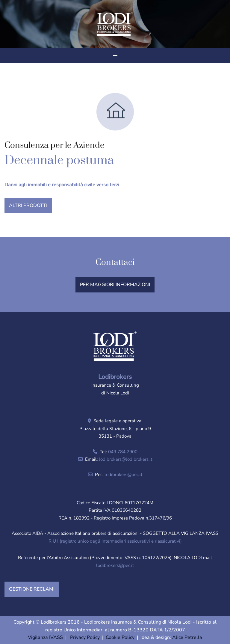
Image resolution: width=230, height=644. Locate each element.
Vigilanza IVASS (45, 637)
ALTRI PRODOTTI (28, 205)
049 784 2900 (123, 452)
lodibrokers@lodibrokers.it (125, 459)
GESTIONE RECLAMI (32, 589)
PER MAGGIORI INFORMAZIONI (115, 285)
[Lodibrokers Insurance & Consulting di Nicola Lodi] (115, 24)
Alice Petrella (187, 637)
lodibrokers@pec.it (123, 475)
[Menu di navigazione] (115, 55)
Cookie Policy (120, 637)
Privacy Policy (85, 637)
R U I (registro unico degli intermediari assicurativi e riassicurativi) (115, 541)
